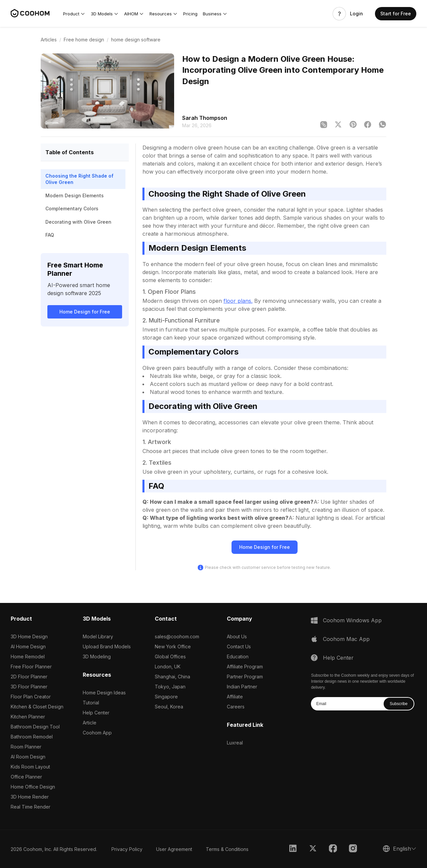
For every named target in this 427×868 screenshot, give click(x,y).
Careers (236, 707)
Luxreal (235, 743)
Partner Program (245, 677)
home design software (136, 40)
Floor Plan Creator (31, 697)
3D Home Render (30, 797)
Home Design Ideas (104, 693)
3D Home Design (29, 636)
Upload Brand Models (107, 646)
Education (238, 657)
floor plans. (238, 301)
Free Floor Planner (31, 667)
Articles (49, 40)
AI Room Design (28, 757)
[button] (74, 14)
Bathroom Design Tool (35, 727)
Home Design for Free (85, 312)
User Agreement (174, 849)
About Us (237, 636)
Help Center (96, 713)
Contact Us (239, 646)
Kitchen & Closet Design (37, 707)
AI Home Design (28, 646)
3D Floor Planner (29, 687)
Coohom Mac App (346, 639)
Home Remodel (28, 657)
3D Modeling (97, 657)
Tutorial (91, 703)
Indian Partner (242, 687)
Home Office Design (33, 787)
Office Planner (26, 777)
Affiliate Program (245, 667)
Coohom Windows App (352, 620)
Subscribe (398, 704)
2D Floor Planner (29, 677)
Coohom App (97, 733)
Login (356, 14)
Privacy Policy (127, 849)
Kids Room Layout (30, 767)
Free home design (84, 40)
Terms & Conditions (227, 849)
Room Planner (26, 747)
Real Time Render (31, 807)
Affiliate (235, 697)
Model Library (98, 636)
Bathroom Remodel (32, 737)
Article (90, 723)
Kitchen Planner (28, 717)
